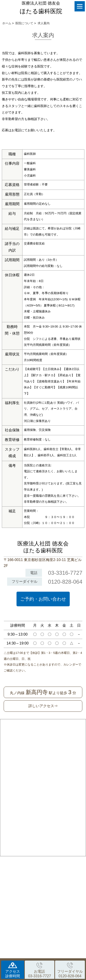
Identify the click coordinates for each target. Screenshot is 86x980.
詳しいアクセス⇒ (43, 706)
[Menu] (80, 6)
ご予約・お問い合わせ (43, 599)
